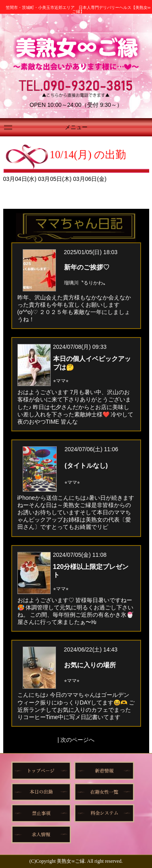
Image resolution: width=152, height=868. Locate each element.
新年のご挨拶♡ (87, 267)
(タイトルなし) (86, 466)
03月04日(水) (21, 179)
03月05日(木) (56, 179)
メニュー (76, 127)
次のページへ (77, 740)
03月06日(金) (90, 179)
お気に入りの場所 (90, 665)
